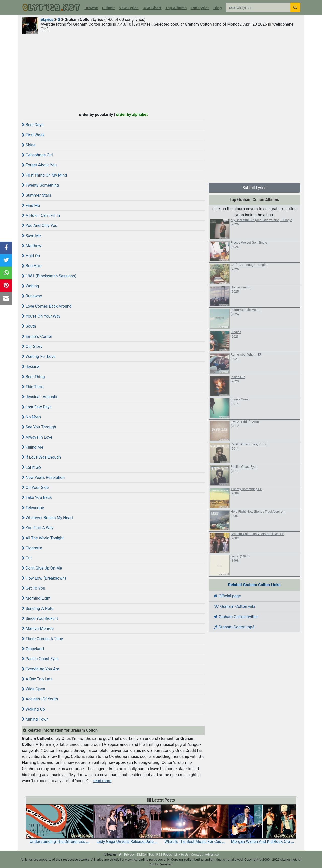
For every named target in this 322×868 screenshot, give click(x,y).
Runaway (32, 296)
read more (102, 781)
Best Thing (33, 377)
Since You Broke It (40, 619)
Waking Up (33, 709)
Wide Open (33, 689)
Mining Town (35, 719)
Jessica (31, 367)
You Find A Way (38, 528)
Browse (91, 8)
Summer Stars (36, 195)
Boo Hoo (32, 266)
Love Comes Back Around (47, 306)
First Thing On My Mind (44, 175)
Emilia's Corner (37, 336)
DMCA (142, 855)
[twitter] (120, 855)
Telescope (33, 508)
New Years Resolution (43, 477)
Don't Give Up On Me (42, 568)
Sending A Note (38, 608)
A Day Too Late (37, 679)
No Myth (31, 417)
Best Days (33, 125)
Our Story (32, 346)
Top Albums (176, 8)
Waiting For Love (39, 357)
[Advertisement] (161, 72)
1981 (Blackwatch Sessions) (49, 276)
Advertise (212, 855)
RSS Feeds (164, 855)
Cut (27, 558)
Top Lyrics (200, 8)
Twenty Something (40, 185)
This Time (33, 387)
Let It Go (31, 467)
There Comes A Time (43, 639)
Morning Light (36, 598)
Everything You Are (41, 669)
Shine (29, 145)
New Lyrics (129, 8)
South (29, 326)
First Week (33, 135)
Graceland (33, 649)
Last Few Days (37, 407)
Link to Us (182, 855)
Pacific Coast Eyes (40, 659)
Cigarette (32, 548)
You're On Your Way (41, 316)
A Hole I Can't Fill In (41, 215)
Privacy (129, 855)
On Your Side (35, 488)
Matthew (32, 246)
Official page (227, 596)
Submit (108, 8)
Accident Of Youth (40, 699)
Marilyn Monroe (38, 629)
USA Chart (152, 8)
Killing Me (33, 447)
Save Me (31, 236)
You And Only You (40, 226)
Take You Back (37, 498)
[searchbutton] (295, 7)
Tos (151, 855)
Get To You (33, 588)
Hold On (31, 256)
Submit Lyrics (254, 188)
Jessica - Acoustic (40, 397)
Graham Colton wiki (234, 606)
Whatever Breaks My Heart (48, 518)
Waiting (30, 286)
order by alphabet (132, 114)
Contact (197, 855)
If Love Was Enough (41, 457)
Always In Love (37, 437)
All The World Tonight (43, 538)
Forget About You (39, 165)
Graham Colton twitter (236, 617)
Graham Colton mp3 (234, 627)
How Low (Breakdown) (44, 578)
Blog (217, 8)
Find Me (31, 205)
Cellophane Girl (37, 155)
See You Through (39, 427)
